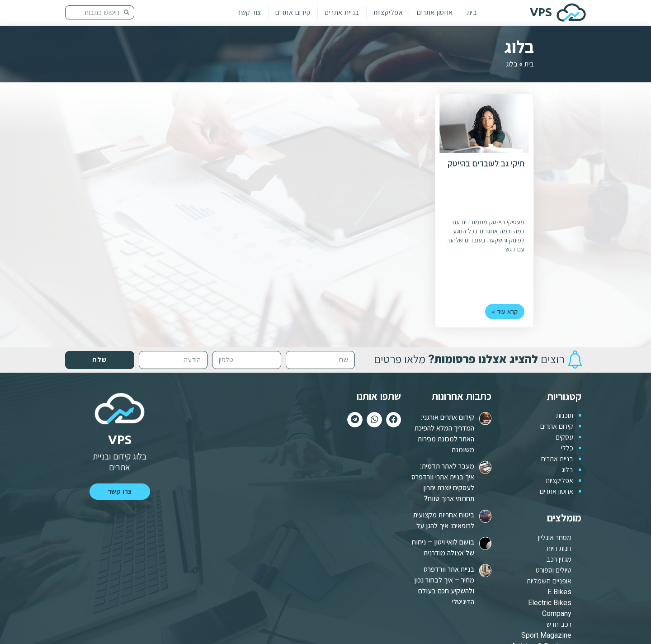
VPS (541, 12)
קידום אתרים (293, 12)
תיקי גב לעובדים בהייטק (486, 164)
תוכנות (565, 415)
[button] (120, 492)
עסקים (564, 437)
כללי (567, 448)
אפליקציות (388, 12)
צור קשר (249, 12)
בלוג (567, 470)
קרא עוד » (507, 312)
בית (472, 12)
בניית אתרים (342, 12)
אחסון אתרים (435, 12)
